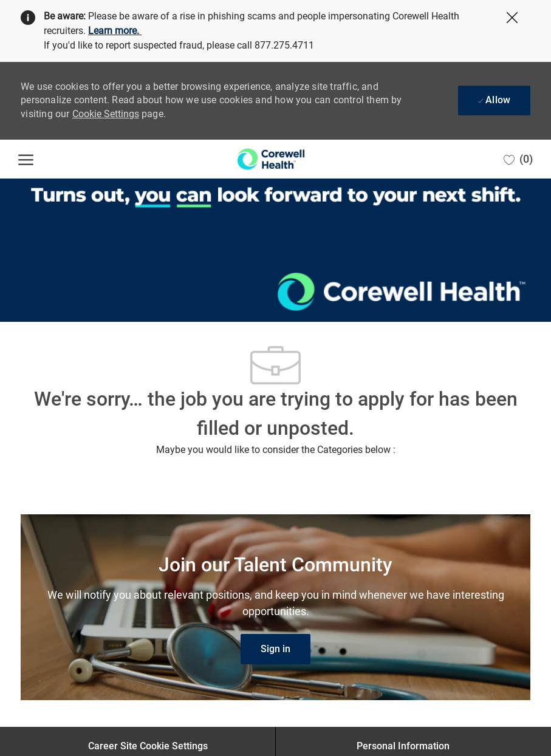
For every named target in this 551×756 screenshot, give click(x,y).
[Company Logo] (271, 159)
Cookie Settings (106, 114)
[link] (275, 649)
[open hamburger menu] (26, 159)
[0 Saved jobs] (518, 159)
